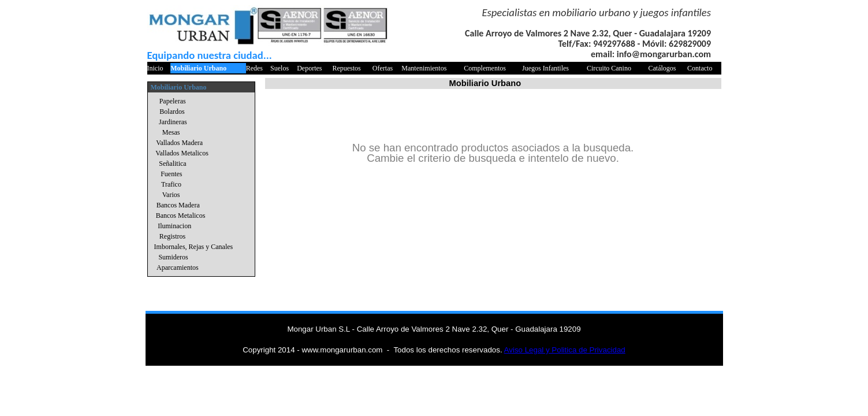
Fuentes (171, 174)
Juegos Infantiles (545, 68)
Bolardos (172, 112)
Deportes (309, 68)
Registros (172, 236)
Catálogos (662, 68)
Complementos (485, 68)
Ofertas (383, 68)
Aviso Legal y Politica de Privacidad (565, 350)
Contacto (700, 68)
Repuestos (346, 68)
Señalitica (172, 164)
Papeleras (173, 101)
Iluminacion (174, 226)
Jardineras (173, 122)
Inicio (155, 68)
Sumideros (173, 257)
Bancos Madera (178, 205)
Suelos (280, 68)
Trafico (171, 184)
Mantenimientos (424, 68)
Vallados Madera (179, 143)
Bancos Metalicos (181, 216)
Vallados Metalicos (182, 153)
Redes (254, 68)
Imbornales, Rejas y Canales (194, 247)
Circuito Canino (609, 68)
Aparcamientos (178, 268)
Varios (171, 195)
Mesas (171, 132)
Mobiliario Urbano (198, 68)
